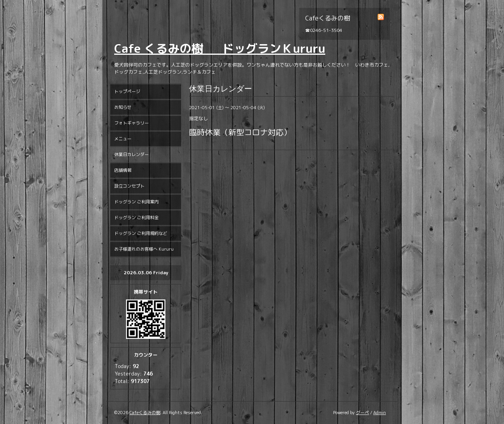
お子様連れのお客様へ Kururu (144, 249)
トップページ (127, 91)
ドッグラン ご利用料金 (136, 218)
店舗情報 (123, 170)
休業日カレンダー (132, 154)
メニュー (123, 139)
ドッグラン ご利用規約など (141, 233)
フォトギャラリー (132, 123)
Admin (380, 413)
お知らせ (123, 107)
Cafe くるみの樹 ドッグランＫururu (220, 48)
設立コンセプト (129, 186)
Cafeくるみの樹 (145, 413)
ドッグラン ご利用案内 (136, 202)
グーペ (362, 413)
